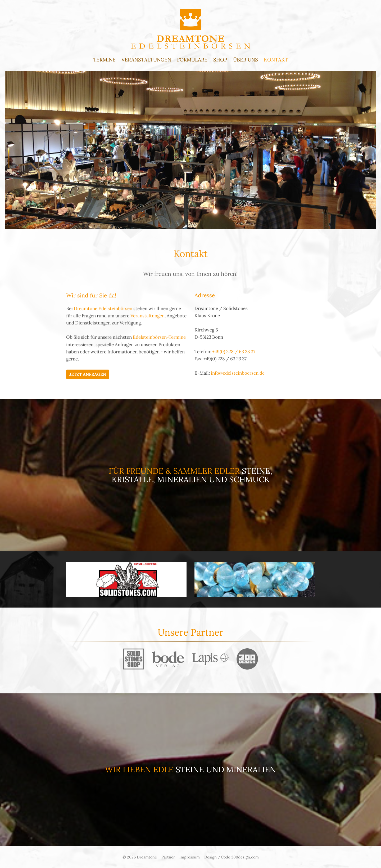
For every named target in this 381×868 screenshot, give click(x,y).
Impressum (190, 857)
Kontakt (276, 60)
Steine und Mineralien (226, 769)
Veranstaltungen (146, 60)
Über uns (246, 60)
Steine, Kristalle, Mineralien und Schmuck (192, 475)
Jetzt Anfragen (88, 393)
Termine (104, 60)
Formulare (192, 60)
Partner (168, 857)
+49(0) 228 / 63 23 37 (234, 370)
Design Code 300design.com (232, 857)
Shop (220, 60)
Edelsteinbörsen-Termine (159, 356)
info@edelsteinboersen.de (238, 391)
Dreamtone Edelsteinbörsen (103, 327)
